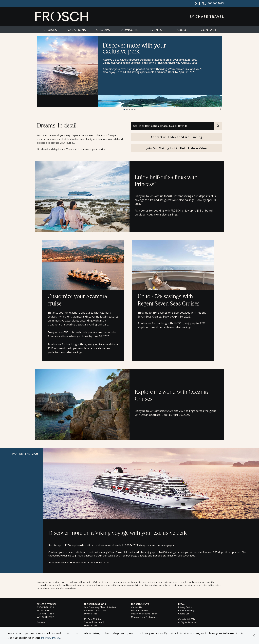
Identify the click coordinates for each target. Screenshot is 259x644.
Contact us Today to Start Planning (177, 137)
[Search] (218, 126)
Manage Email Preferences (145, 617)
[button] (254, 635)
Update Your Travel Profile (144, 614)
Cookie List (184, 614)
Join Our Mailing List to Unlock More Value (177, 148)
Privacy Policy (51, 638)
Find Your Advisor (140, 610)
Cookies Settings (187, 611)
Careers (41, 622)
